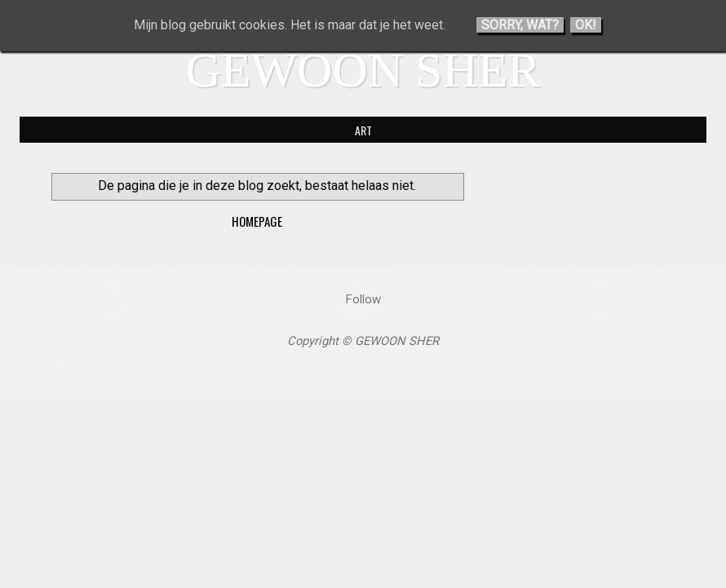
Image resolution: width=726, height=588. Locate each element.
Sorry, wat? (520, 25)
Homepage (257, 221)
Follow (363, 299)
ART (363, 130)
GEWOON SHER (363, 70)
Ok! (586, 25)
